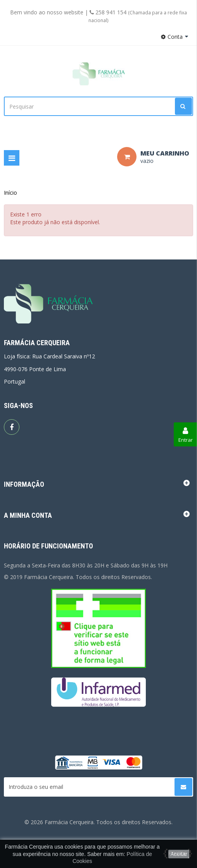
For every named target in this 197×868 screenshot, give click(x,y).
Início (10, 193)
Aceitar (179, 854)
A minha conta (28, 515)
